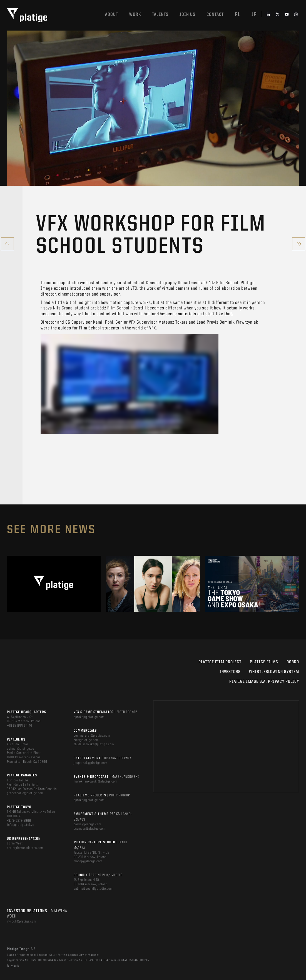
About (112, 15)
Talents (160, 15)
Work (135, 15)
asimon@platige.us (21, 749)
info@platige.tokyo (21, 825)
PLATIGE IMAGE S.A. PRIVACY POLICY (264, 682)
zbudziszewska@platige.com (94, 744)
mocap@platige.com (88, 861)
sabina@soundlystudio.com (93, 889)
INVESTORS (230, 672)
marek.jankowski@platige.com (95, 782)
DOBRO (293, 662)
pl (238, 15)
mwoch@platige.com (22, 922)
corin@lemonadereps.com (25, 848)
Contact (215, 15)
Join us (187, 15)
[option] (54, 584)
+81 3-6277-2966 (19, 821)
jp (254, 15)
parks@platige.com (87, 824)
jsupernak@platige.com (90, 763)
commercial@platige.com (92, 736)
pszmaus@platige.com (89, 829)
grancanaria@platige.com (25, 793)
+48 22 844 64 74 (20, 726)
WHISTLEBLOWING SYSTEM (274, 672)
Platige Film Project (220, 662)
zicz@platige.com (86, 740)
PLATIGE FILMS (264, 662)
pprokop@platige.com (89, 717)
